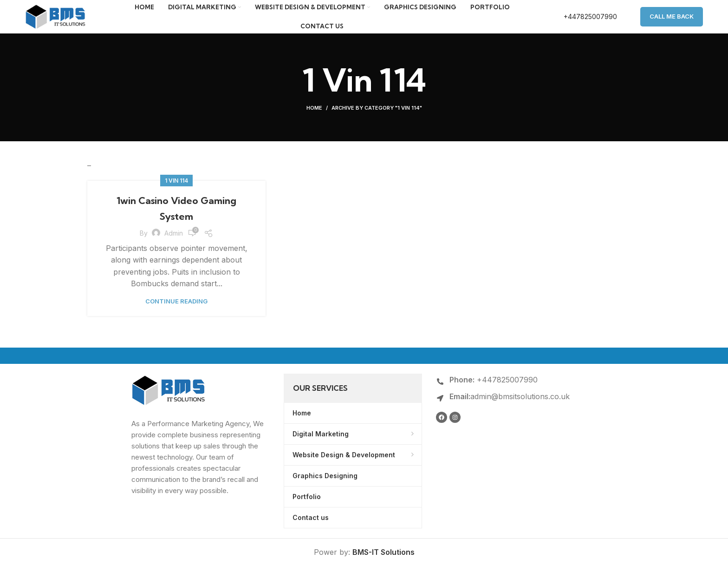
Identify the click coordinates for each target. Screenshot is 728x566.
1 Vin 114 (176, 194)
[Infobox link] (581, 23)
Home (314, 121)
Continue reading (176, 314)
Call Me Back (672, 23)
